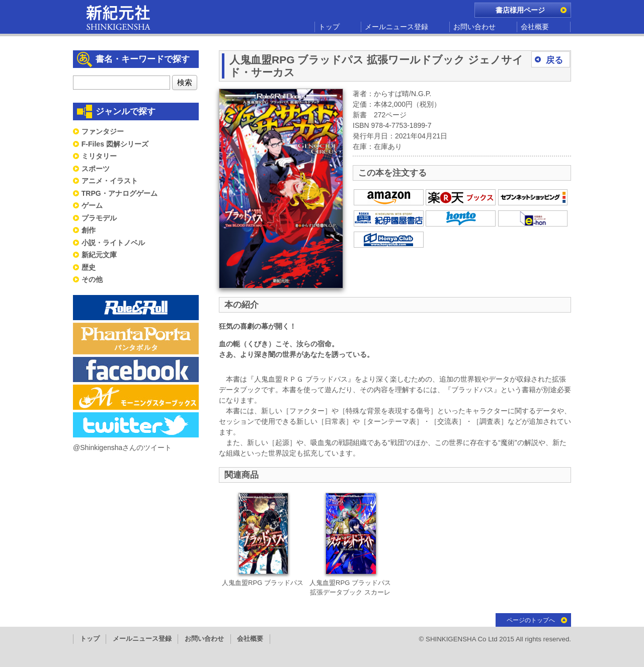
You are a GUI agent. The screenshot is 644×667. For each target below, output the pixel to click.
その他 (92, 279)
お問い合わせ (474, 27)
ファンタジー (103, 131)
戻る (554, 60)
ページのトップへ (531, 620)
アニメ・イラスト (110, 181)
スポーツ (96, 169)
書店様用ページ (520, 10)
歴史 (89, 267)
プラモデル (99, 218)
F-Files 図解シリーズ (115, 144)
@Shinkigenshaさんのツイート (122, 448)
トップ (329, 27)
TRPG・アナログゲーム (119, 193)
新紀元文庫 (99, 255)
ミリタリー (99, 156)
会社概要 (535, 27)
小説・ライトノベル (113, 243)
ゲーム (92, 205)
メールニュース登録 (396, 27)
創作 (89, 230)
